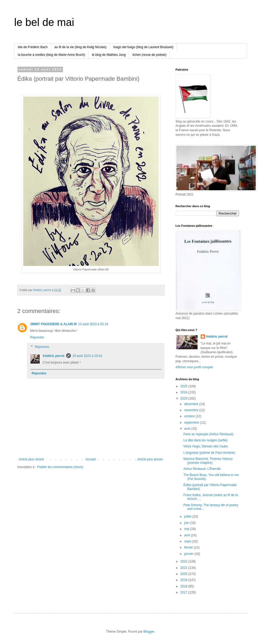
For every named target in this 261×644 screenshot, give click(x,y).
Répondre (37, 337)
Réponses (42, 347)
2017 (184, 592)
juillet (188, 516)
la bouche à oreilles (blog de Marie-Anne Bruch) (52, 55)
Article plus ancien (150, 459)
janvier (189, 554)
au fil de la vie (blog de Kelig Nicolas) (81, 47)
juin (187, 523)
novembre (192, 410)
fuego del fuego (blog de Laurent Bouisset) (143, 47)
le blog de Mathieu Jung (109, 55)
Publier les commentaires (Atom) (60, 467)
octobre (190, 416)
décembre (192, 404)
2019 (184, 580)
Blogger (149, 632)
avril (187, 535)
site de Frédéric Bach (33, 47)
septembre (192, 423)
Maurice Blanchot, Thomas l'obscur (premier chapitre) (208, 461)
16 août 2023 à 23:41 (87, 356)
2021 (184, 568)
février (189, 547)
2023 (184, 398)
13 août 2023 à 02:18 (93, 324)
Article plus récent (31, 459)
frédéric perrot (54, 356)
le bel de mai (44, 22)
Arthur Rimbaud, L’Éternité (202, 469)
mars (188, 541)
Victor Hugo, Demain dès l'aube (205, 446)
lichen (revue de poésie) (149, 55)
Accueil (91, 459)
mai (187, 529)
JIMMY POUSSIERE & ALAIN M (53, 324)
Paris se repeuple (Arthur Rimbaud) (208, 434)
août (188, 429)
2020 (184, 574)
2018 (184, 586)
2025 (184, 386)
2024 (184, 392)
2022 (184, 561)
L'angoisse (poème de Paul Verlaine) (209, 453)
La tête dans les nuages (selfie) (205, 440)
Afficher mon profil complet (194, 367)
